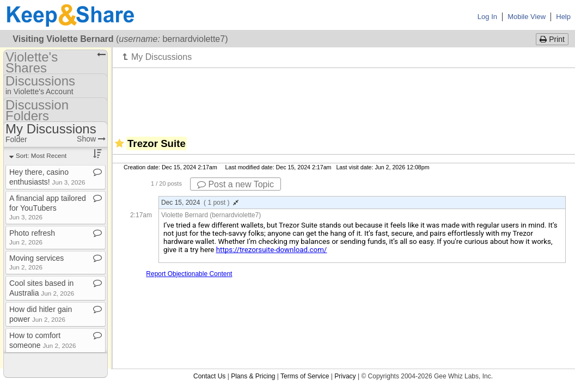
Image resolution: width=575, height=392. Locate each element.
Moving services (36, 262)
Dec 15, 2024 (200, 203)
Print (552, 39)
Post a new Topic (235, 184)
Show (91, 139)
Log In (487, 17)
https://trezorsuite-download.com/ (272, 250)
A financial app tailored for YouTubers (48, 207)
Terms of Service (305, 376)
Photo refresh (32, 237)
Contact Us (209, 376)
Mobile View (527, 17)
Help (563, 17)
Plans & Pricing (253, 376)
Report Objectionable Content (189, 274)
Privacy (345, 376)
